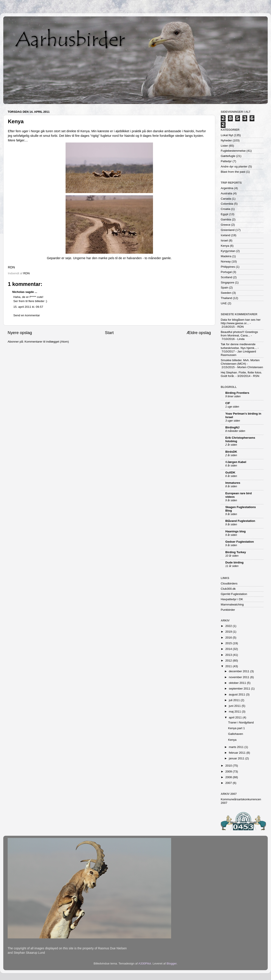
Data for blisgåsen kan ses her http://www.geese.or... (241, 321)
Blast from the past (233, 172)
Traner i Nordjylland (241, 722)
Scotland (227, 277)
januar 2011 (237, 758)
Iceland (226, 235)
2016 (229, 638)
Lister (224, 146)
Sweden (226, 293)
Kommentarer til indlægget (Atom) (47, 342)
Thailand (226, 298)
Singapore (228, 282)
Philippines (228, 267)
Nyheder (226, 140)
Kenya (225, 246)
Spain (225, 288)
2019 (229, 632)
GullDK (230, 472)
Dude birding (234, 562)
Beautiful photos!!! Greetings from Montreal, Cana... (239, 334)
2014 (229, 649)
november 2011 (240, 677)
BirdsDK (231, 452)
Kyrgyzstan (228, 251)
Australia (227, 193)
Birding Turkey (236, 552)
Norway (226, 261)
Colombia (227, 204)
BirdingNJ (232, 427)
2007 (229, 783)
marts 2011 (237, 747)
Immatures (233, 483)
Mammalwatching (232, 604)
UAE (224, 303)
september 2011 (240, 689)
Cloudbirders (229, 583)
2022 (229, 626)
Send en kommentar (27, 315)
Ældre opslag (199, 333)
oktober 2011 (238, 683)
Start (109, 333)
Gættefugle (228, 156)
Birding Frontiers (237, 393)
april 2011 (236, 717)
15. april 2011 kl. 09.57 (28, 307)
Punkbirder (228, 610)
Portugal (226, 272)
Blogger (172, 963)
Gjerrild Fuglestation (234, 594)
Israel (224, 240)
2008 (229, 777)
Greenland (228, 230)
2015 (229, 643)
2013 (229, 655)
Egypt (225, 214)
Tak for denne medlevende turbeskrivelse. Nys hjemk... (239, 346)
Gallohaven (236, 734)
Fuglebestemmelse (233, 151)
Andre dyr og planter (234, 166)
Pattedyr (226, 161)
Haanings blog (235, 531)
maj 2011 (235, 712)
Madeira (226, 256)
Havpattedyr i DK (232, 599)
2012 (229, 661)
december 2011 (240, 671)
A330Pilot (145, 963)
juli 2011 (235, 700)
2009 (229, 772)
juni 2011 (235, 706)
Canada (226, 199)
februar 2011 (238, 753)
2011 (229, 666)
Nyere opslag (20, 333)
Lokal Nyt (227, 135)
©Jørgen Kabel (236, 462)
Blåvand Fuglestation (240, 521)
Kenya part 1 (237, 728)
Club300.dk (228, 589)
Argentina (227, 188)
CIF (228, 403)
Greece (226, 225)
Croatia (226, 209)
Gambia (226, 219)
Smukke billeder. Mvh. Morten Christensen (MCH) (240, 362)
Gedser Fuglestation (240, 542)
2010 (229, 766)
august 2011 (237, 694)
